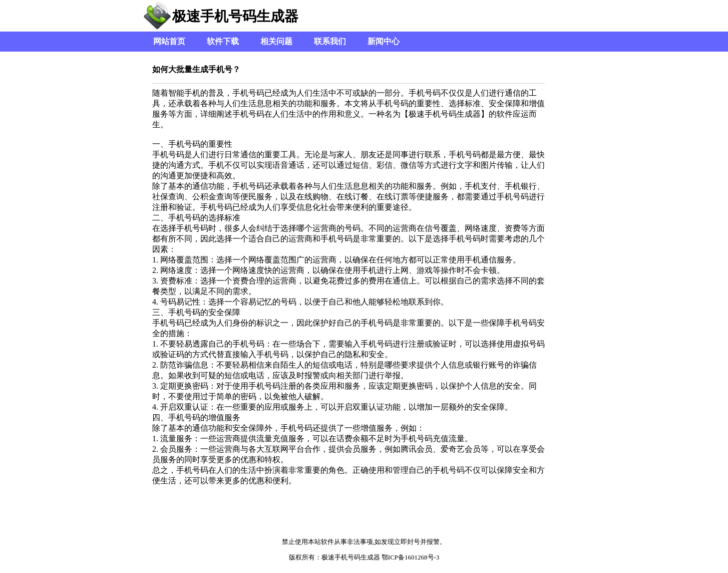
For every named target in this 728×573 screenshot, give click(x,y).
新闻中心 (384, 41)
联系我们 (330, 41)
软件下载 (223, 41)
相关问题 (276, 41)
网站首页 (169, 41)
